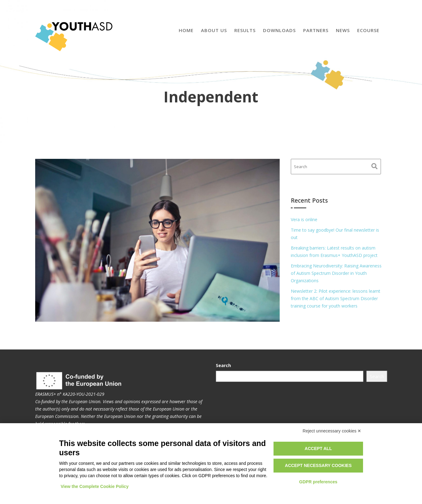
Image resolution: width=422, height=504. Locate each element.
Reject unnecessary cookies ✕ (332, 431)
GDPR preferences (318, 482)
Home (186, 30)
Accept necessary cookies (318, 465)
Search (225, 365)
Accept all (318, 448)
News (343, 30)
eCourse (368, 30)
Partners (316, 30)
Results (245, 30)
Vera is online (304, 219)
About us (214, 30)
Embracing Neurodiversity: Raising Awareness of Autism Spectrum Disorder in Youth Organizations (336, 273)
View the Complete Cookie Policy (95, 486)
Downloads (279, 30)
